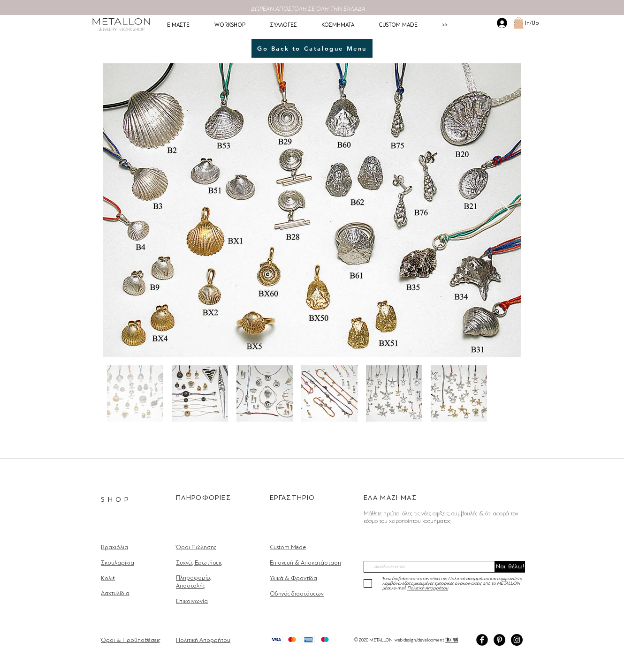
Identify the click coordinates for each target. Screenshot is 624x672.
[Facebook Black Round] (482, 640)
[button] (519, 23)
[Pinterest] (499, 640)
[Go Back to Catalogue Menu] (312, 48)
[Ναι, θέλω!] (510, 567)
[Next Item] (505, 210)
